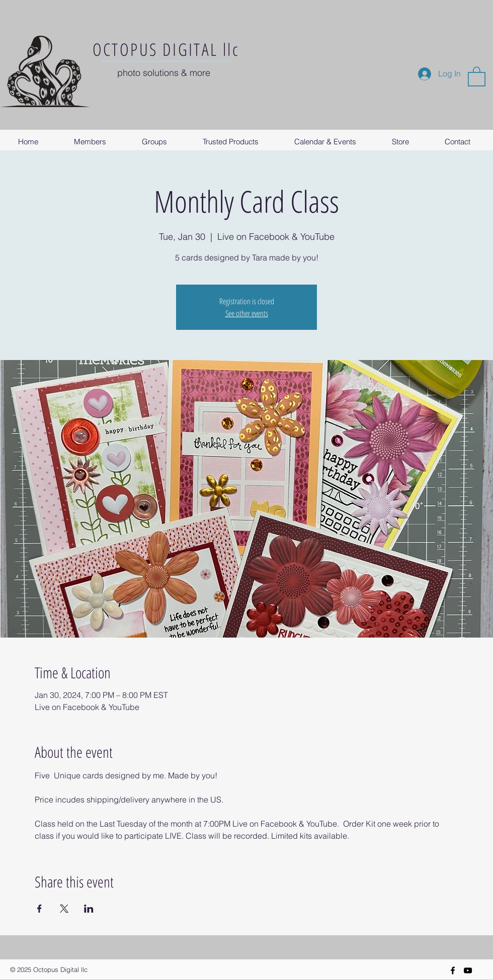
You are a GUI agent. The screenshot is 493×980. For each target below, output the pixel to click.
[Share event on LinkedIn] (89, 909)
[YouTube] (468, 970)
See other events (247, 313)
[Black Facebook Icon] (453, 970)
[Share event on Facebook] (39, 909)
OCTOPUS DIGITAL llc (166, 49)
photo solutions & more (164, 73)
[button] (477, 76)
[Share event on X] (64, 909)
